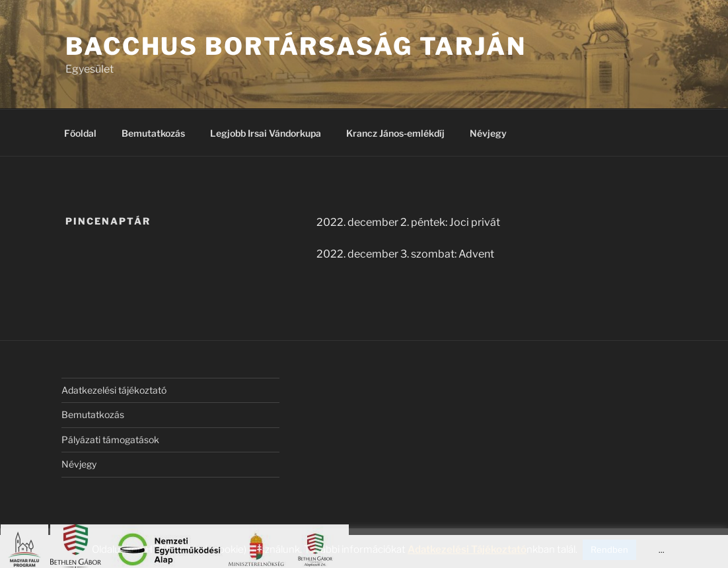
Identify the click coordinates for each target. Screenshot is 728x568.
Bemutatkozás (153, 133)
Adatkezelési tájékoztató (114, 390)
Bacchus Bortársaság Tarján (296, 46)
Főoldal (80, 133)
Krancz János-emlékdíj (395, 133)
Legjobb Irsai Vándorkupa (266, 133)
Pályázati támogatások (110, 440)
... (662, 550)
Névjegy (488, 133)
